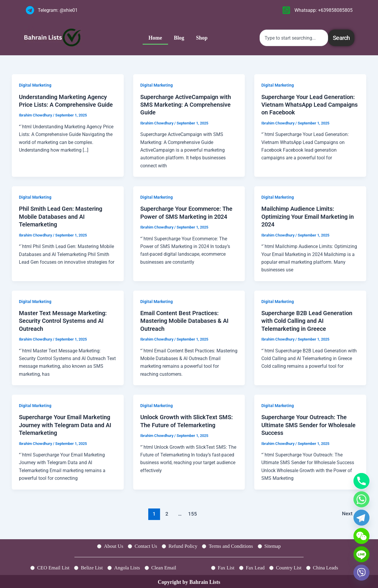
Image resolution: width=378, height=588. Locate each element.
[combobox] (294, 38)
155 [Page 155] (193, 512)
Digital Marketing (35, 85)
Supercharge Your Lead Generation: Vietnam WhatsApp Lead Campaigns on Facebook (309, 105)
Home (155, 38)
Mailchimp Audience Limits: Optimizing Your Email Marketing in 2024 (308, 216)
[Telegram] (361, 518)
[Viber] (361, 573)
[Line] (361, 554)
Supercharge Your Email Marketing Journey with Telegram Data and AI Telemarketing (65, 424)
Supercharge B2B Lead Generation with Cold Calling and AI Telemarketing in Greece (307, 320)
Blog (179, 38)
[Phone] (361, 481)
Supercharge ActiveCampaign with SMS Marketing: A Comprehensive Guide (186, 105)
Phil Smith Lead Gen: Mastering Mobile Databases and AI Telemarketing (61, 216)
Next (350, 512)
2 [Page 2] (167, 512)
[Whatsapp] (361, 499)
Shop (202, 38)
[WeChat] (361, 536)
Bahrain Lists (205, 580)
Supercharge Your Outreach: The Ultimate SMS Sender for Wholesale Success (308, 424)
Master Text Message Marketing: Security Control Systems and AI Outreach (63, 320)
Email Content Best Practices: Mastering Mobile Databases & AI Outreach (184, 320)
